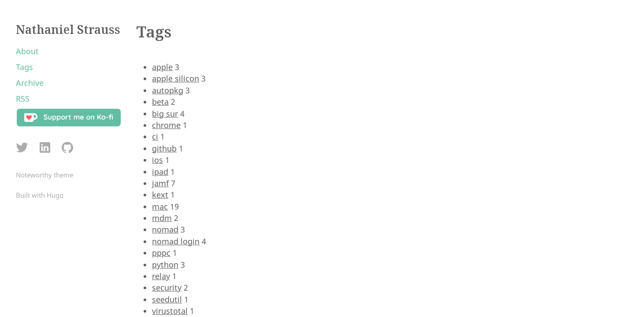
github (164, 148)
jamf (160, 183)
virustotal (170, 311)
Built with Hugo (40, 195)
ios (157, 160)
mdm (162, 218)
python (165, 265)
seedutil (167, 299)
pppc (161, 253)
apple (162, 67)
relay (161, 276)
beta (160, 102)
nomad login (176, 241)
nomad (165, 229)
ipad (160, 172)
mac (160, 206)
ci (155, 136)
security (167, 288)
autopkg (168, 90)
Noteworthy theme (44, 175)
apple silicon (176, 78)
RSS (23, 99)
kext (160, 195)
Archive (30, 83)
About (27, 51)
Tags (24, 67)
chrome (166, 125)
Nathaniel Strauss (68, 29)
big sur (165, 114)
